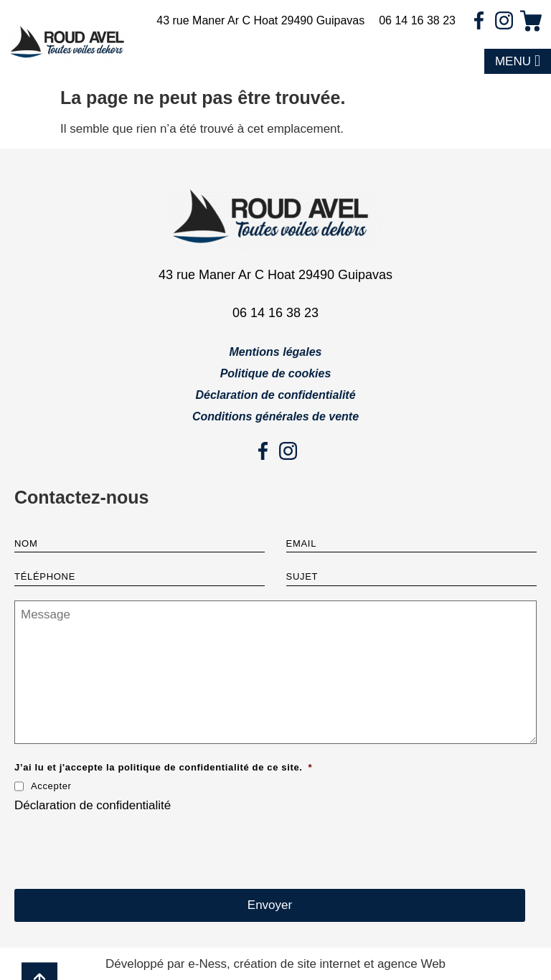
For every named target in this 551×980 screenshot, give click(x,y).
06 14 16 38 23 (417, 20)
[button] (518, 62)
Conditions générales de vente (275, 416)
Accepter (51, 786)
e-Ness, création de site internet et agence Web (317, 964)
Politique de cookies (276, 373)
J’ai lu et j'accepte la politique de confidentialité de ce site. (163, 767)
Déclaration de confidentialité (275, 395)
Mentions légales (276, 352)
